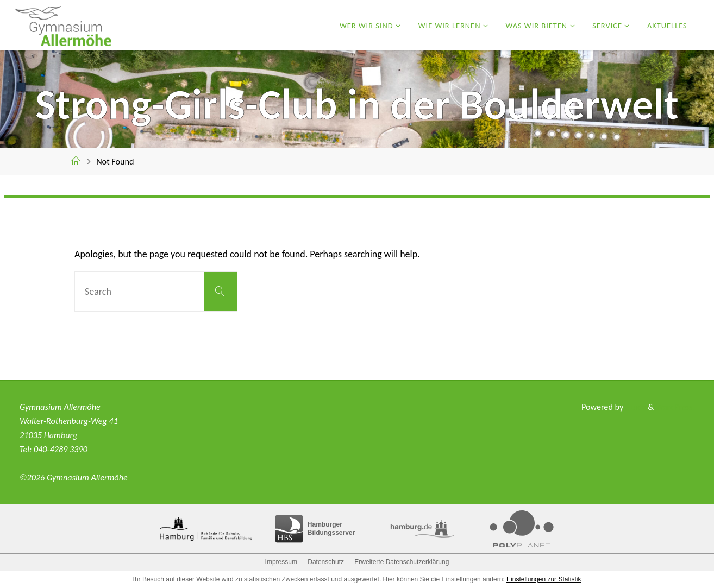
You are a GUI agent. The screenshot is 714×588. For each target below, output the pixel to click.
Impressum (281, 562)
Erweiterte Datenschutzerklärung (402, 562)
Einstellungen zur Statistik (544, 579)
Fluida (632, 407)
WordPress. (674, 407)
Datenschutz (326, 562)
